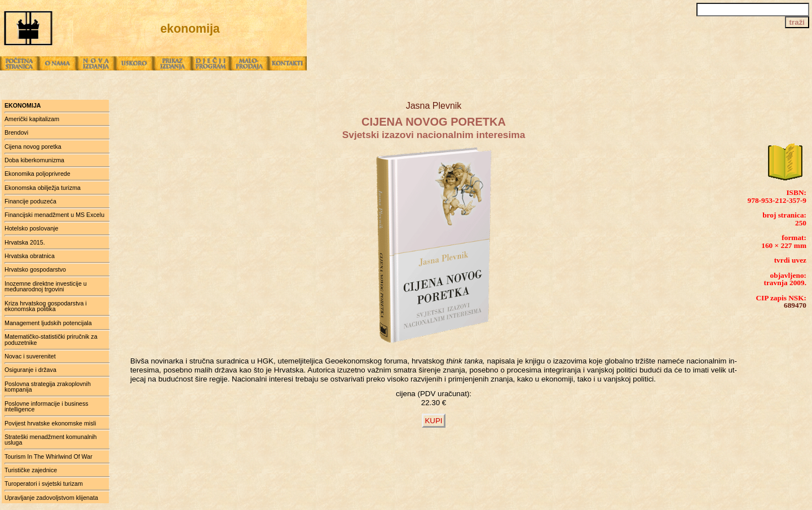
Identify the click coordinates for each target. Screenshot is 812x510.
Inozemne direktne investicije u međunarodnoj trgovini (46, 287)
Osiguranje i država (30, 370)
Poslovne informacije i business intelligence (47, 407)
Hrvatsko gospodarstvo (35, 269)
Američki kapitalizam (32, 119)
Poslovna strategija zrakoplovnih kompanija (48, 387)
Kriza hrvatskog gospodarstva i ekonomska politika (46, 306)
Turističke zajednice (31, 470)
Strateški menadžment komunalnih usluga (50, 440)
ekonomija (23, 105)
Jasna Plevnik (434, 106)
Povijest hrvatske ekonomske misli (50, 423)
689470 (795, 305)
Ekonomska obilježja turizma (43, 188)
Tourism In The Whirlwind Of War (48, 456)
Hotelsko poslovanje (31, 228)
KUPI (433, 421)
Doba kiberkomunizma (34, 160)
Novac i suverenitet (30, 356)
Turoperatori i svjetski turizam (44, 484)
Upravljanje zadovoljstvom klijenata (51, 498)
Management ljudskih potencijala (48, 323)
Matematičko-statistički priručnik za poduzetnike (51, 340)
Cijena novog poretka (33, 147)
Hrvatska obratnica (30, 256)
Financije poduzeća (30, 201)
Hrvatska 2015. (25, 242)
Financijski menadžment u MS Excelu (54, 215)
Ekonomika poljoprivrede (37, 174)
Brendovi (16, 132)
